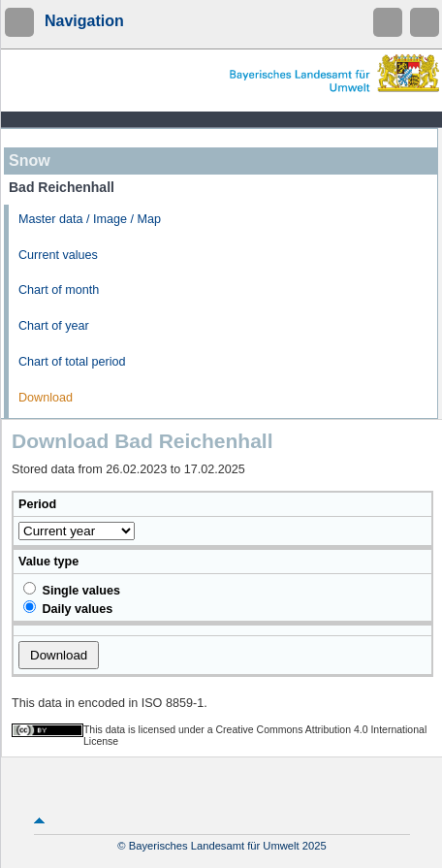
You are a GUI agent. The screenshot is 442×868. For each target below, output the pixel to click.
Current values (58, 255)
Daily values (68, 608)
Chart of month (59, 290)
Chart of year (54, 326)
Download (46, 398)
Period (37, 504)
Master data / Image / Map (90, 219)
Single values (72, 590)
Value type (48, 562)
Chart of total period (72, 362)
